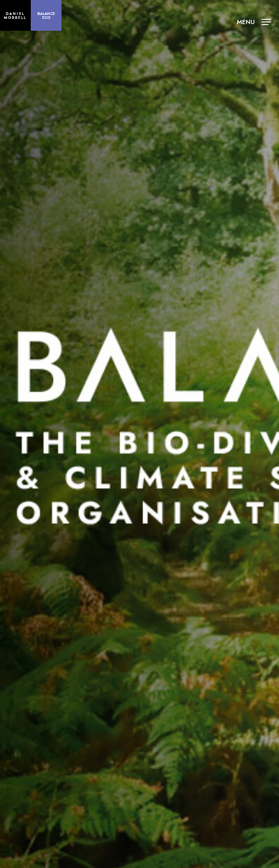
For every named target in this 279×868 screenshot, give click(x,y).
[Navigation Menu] (254, 21)
